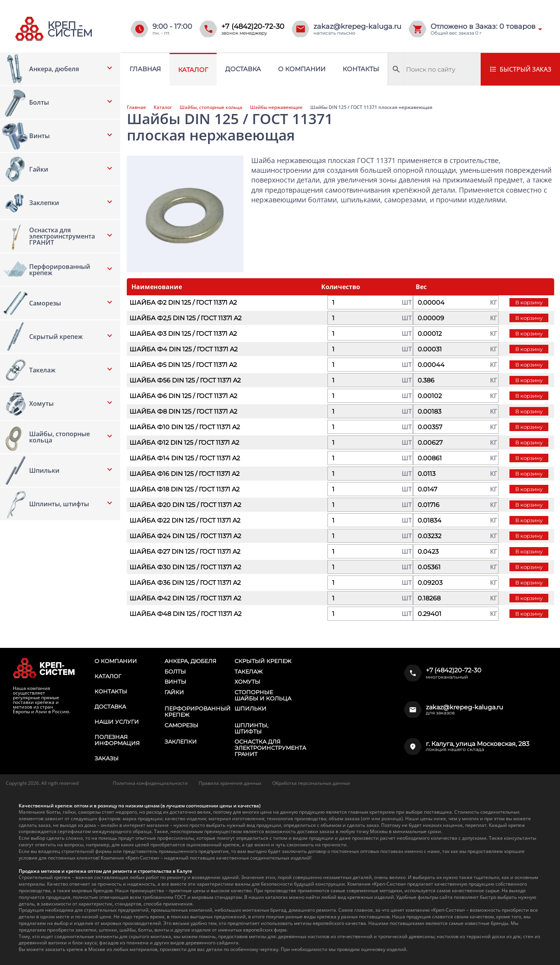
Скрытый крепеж (263, 661)
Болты (175, 672)
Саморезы (181, 725)
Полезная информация (117, 740)
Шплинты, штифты (251, 728)
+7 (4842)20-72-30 (253, 26)
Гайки (174, 692)
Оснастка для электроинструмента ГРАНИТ (270, 748)
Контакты (361, 69)
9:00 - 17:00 (172, 26)
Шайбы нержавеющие (276, 107)
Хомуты (247, 682)
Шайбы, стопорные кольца (211, 107)
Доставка (243, 69)
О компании (302, 69)
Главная (145, 69)
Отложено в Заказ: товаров (483, 26)
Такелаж (248, 672)
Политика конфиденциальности (150, 783)
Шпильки (250, 709)
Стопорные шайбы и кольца (263, 695)
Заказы (107, 758)
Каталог (193, 70)
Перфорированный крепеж (198, 712)
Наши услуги (117, 722)
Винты (175, 682)
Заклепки (181, 742)
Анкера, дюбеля (190, 661)
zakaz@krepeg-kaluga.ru (357, 26)
